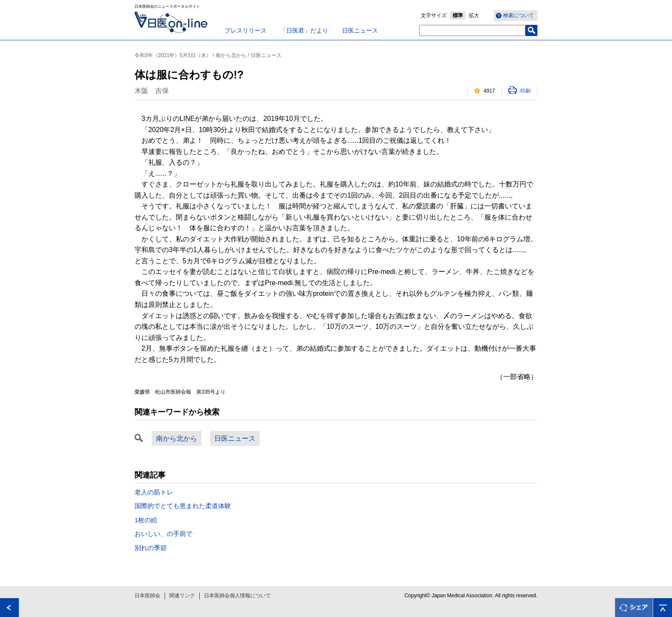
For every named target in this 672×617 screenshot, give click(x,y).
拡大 (474, 15)
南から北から (177, 438)
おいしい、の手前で (163, 534)
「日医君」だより (304, 30)
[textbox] (472, 30)
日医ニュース (360, 30)
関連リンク (182, 596)
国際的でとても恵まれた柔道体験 (183, 506)
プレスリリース (246, 30)
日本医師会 (147, 596)
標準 (458, 15)
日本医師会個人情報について (237, 596)
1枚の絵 (146, 520)
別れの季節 (151, 548)
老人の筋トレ (154, 492)
